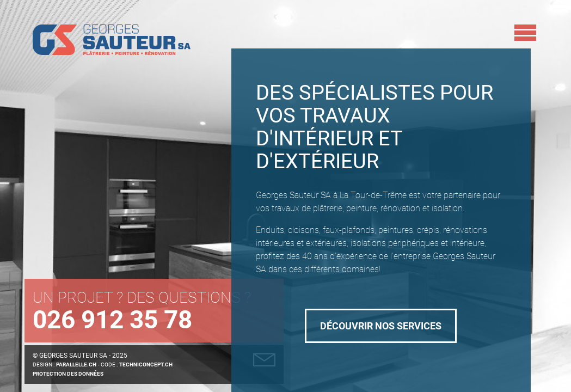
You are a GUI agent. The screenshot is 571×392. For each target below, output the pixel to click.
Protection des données (68, 374)
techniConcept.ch (146, 365)
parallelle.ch (76, 365)
